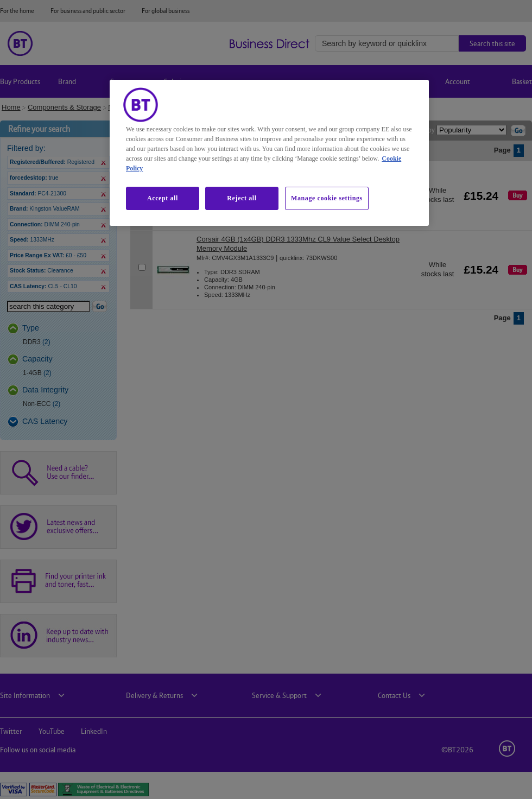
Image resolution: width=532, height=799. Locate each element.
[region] (269, 153)
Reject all (242, 198)
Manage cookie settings (327, 198)
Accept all (163, 198)
